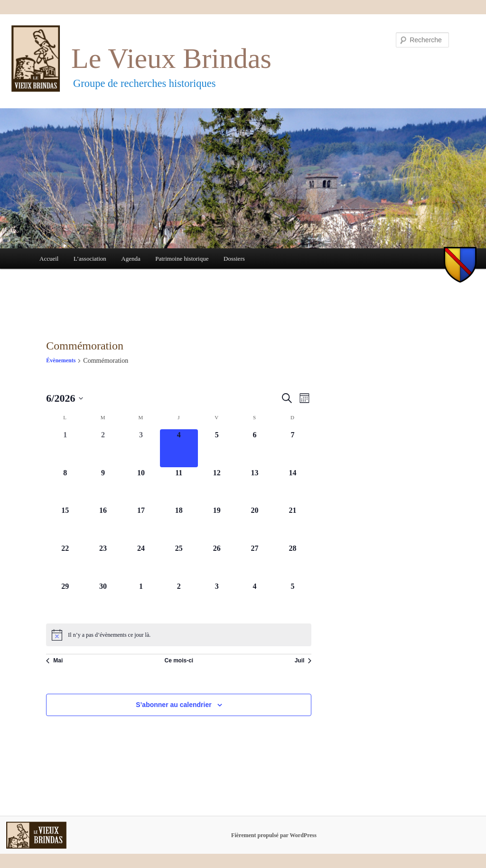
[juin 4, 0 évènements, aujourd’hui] (179, 448)
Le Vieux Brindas (171, 58)
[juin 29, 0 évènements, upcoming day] (65, 600)
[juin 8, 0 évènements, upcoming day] (65, 486)
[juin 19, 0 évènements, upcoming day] (217, 524)
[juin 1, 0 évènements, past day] (65, 448)
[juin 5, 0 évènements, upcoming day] (217, 448)
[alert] (179, 635)
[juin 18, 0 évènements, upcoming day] (179, 524)
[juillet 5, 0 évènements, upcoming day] (292, 600)
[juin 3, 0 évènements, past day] (141, 448)
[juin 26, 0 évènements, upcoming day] (217, 562)
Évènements (61, 360)
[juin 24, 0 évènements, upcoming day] (141, 562)
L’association (90, 259)
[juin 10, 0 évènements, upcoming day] (141, 486)
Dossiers (234, 259)
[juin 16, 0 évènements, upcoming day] (103, 524)
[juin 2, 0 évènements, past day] (103, 448)
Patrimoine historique (182, 259)
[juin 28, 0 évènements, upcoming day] (292, 562)
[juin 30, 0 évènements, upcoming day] (103, 600)
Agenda (131, 259)
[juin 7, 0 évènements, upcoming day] (292, 448)
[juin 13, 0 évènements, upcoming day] (255, 486)
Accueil (49, 259)
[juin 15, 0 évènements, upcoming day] (65, 524)
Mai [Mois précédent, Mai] (54, 660)
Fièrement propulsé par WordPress (274, 835)
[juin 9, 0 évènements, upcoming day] (103, 486)
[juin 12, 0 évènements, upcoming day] (217, 486)
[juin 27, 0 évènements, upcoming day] (255, 562)
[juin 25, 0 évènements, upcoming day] (179, 562)
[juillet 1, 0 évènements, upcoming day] (141, 600)
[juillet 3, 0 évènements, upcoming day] (217, 600)
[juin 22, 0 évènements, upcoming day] (65, 562)
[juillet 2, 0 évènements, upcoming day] (179, 600)
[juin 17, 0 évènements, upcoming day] (141, 524)
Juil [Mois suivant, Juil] (303, 660)
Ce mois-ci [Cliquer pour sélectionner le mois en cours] (179, 660)
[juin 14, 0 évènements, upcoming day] (292, 486)
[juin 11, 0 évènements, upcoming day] (179, 486)
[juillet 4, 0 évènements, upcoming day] (255, 600)
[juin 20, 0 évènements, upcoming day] (255, 524)
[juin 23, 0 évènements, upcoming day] (103, 562)
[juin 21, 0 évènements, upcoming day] (292, 524)
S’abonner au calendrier (174, 705)
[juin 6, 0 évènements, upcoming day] (255, 448)
